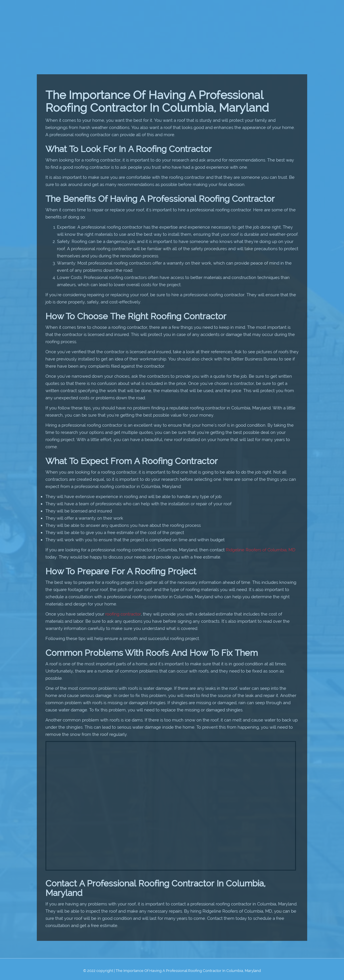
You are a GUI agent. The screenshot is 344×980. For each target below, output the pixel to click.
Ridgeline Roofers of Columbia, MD (261, 550)
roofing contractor (123, 614)
